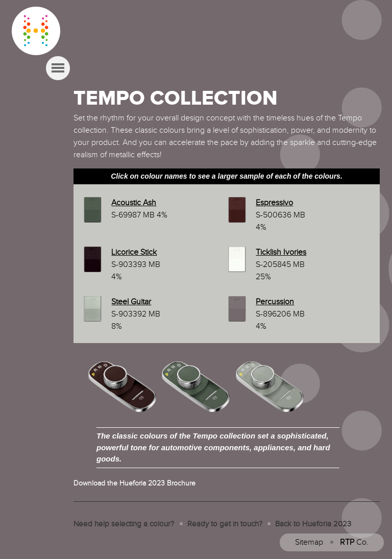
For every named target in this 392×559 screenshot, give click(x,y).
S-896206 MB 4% (280, 314)
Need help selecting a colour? (124, 524)
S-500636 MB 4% (280, 215)
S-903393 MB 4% (136, 265)
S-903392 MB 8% (136, 314)
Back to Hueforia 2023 (313, 524)
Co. (354, 542)
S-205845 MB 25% (281, 265)
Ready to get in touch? (225, 524)
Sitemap (309, 542)
